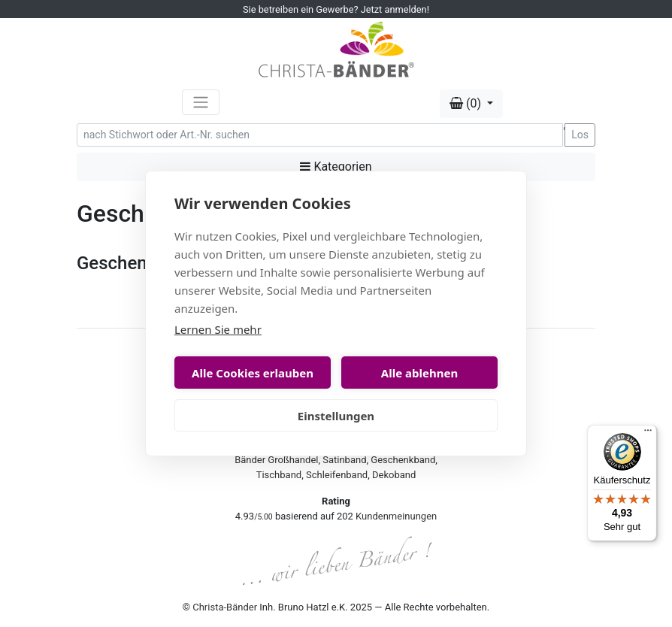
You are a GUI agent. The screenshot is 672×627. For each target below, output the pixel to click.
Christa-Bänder (225, 607)
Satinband (344, 460)
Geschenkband (403, 460)
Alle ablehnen (419, 373)
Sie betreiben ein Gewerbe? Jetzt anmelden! (336, 9)
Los (580, 135)
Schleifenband (337, 475)
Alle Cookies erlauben (253, 373)
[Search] (320, 135)
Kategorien (336, 167)
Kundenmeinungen (396, 516)
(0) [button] (467, 103)
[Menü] (648, 434)
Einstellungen (336, 416)
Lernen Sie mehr (218, 329)
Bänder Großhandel (276, 460)
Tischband (279, 475)
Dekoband (394, 475)
